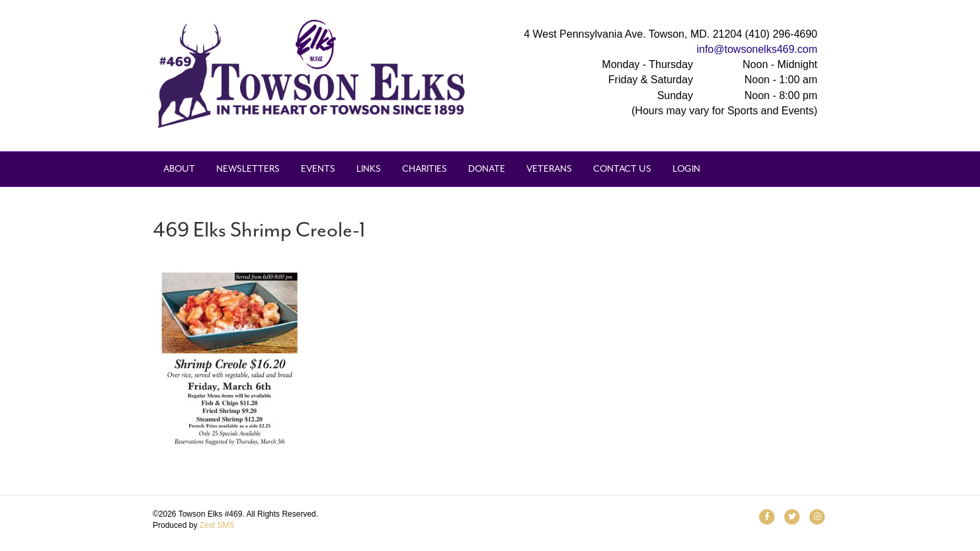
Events (318, 169)
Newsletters (248, 169)
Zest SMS (217, 525)
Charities (425, 169)
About (179, 169)
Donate (487, 169)
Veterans (549, 169)
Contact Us (622, 169)
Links (369, 169)
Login (686, 169)
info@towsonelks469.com (757, 49)
